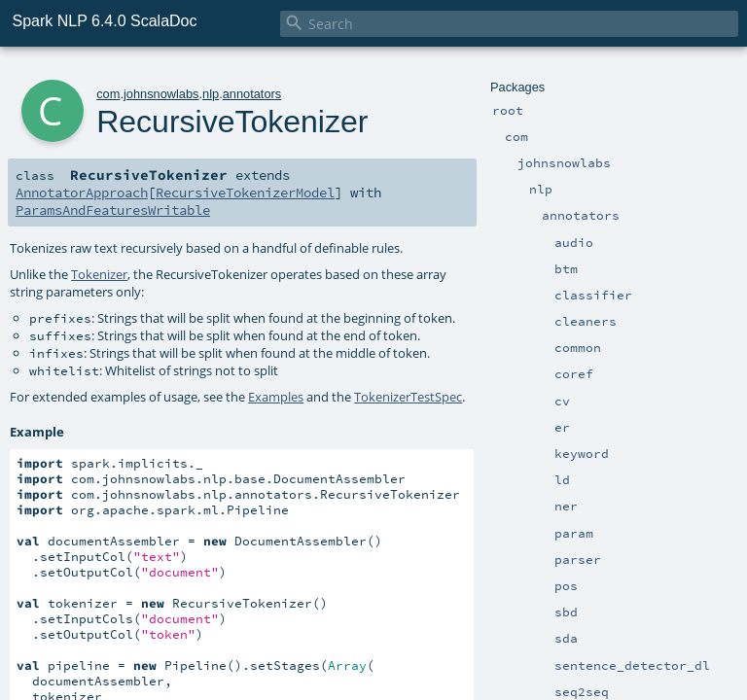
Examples (276, 397)
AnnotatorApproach (82, 192)
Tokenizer (99, 274)
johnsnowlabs (161, 94)
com (108, 94)
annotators (252, 94)
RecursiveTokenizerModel (245, 192)
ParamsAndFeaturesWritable (113, 210)
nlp (211, 94)
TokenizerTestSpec (408, 397)
